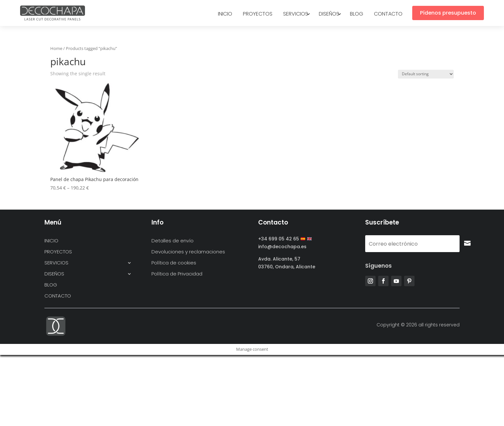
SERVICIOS (296, 15)
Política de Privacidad (177, 274)
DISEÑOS (329, 15)
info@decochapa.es (282, 247)
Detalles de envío (173, 241)
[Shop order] (426, 74)
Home (56, 48)
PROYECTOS (258, 15)
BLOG (357, 15)
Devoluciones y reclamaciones (188, 252)
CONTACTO (388, 15)
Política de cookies (174, 263)
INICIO (225, 15)
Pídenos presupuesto (448, 13)
